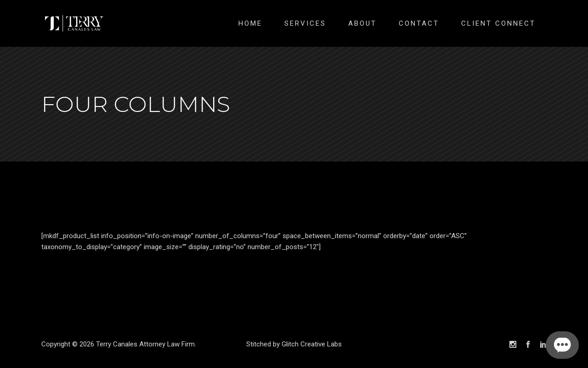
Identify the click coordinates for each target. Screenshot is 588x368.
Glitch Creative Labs (312, 344)
